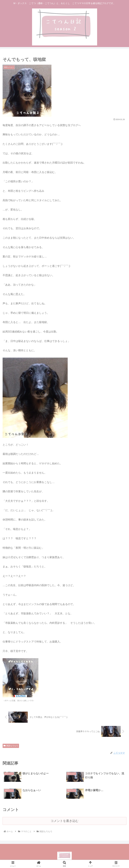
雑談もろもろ (11, 746)
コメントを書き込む (64, 821)
